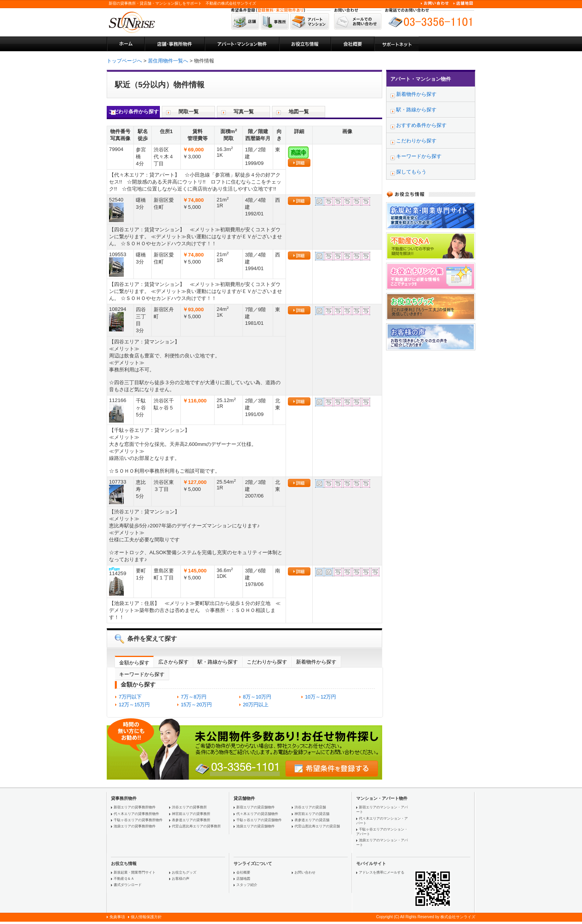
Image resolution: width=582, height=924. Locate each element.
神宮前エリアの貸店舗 (312, 814)
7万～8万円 (194, 697)
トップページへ (124, 61)
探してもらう (411, 172)
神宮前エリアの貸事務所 (191, 814)
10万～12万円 (320, 697)
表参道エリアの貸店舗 (312, 820)
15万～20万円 (196, 705)
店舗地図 (243, 879)
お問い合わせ (305, 872)
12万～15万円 (134, 705)
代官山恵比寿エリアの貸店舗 (317, 826)
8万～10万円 (257, 697)
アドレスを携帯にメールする (382, 872)
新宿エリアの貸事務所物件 (135, 807)
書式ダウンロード (128, 885)
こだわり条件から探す (133, 112)
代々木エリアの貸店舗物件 (257, 814)
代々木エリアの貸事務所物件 (136, 814)
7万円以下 (130, 697)
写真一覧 (244, 112)
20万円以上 (256, 705)
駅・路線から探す (218, 662)
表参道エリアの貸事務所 (191, 820)
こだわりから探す (267, 662)
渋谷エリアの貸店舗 (310, 807)
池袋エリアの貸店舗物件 (255, 826)
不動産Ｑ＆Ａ (124, 879)
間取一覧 (189, 112)
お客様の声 (181, 879)
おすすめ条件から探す (421, 125)
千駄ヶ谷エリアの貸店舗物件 (259, 820)
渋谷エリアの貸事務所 (189, 807)
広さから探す (173, 662)
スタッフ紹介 (247, 885)
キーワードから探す (142, 674)
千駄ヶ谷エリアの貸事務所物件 (138, 820)
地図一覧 (299, 112)
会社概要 (243, 872)
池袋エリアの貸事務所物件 (135, 826)
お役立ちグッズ (184, 872)
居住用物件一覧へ (168, 61)
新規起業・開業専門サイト (135, 872)
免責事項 (117, 917)
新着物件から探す (316, 662)
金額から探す (134, 663)
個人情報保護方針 (146, 917)
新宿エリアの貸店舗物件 (255, 807)
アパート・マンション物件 (421, 79)
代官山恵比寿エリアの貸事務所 (196, 826)
